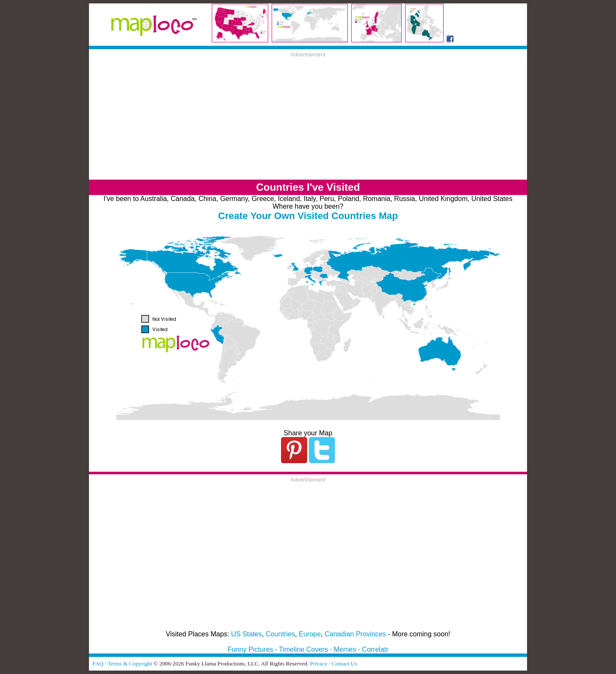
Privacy (319, 664)
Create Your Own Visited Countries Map (308, 216)
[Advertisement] (308, 118)
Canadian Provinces (355, 634)
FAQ (98, 664)
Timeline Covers (304, 649)
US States (246, 634)
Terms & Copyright (130, 664)
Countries (280, 634)
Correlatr (375, 649)
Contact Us (344, 664)
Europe (310, 634)
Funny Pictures (250, 649)
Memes (345, 649)
